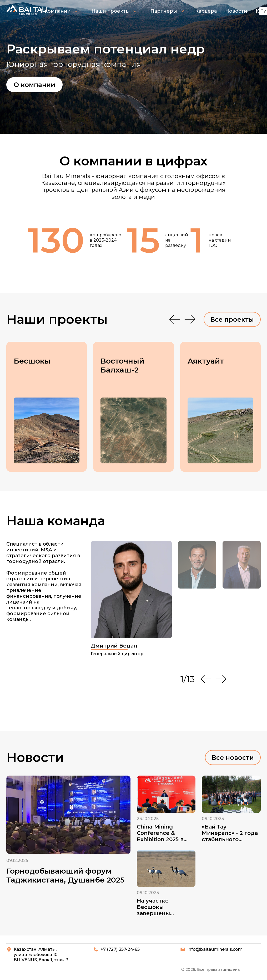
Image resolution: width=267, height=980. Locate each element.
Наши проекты (114, 11)
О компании (59, 11)
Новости (236, 11)
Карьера (206, 11)
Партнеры (167, 11)
